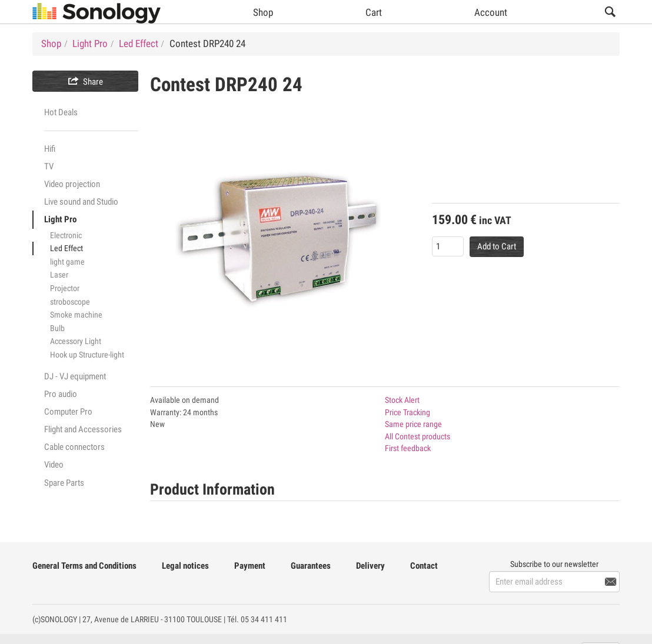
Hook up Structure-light (87, 355)
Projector (65, 288)
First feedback (408, 448)
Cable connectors (74, 447)
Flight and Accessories (83, 429)
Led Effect (66, 248)
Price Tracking (407, 412)
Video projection (72, 184)
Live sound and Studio (81, 202)
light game (67, 262)
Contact (424, 566)
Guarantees (311, 566)
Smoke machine (76, 315)
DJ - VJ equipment (75, 376)
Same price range (413, 424)
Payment (250, 566)
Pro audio (61, 394)
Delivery (370, 566)
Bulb (57, 328)
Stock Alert (402, 400)
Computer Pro (68, 412)
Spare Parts (64, 483)
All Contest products (418, 436)
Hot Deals (61, 112)
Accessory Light (76, 341)
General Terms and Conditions (84, 566)
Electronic (66, 235)
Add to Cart (497, 246)
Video (54, 465)
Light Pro (60, 219)
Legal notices (185, 566)
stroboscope (70, 302)
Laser (59, 275)
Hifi (50, 149)
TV (49, 166)
